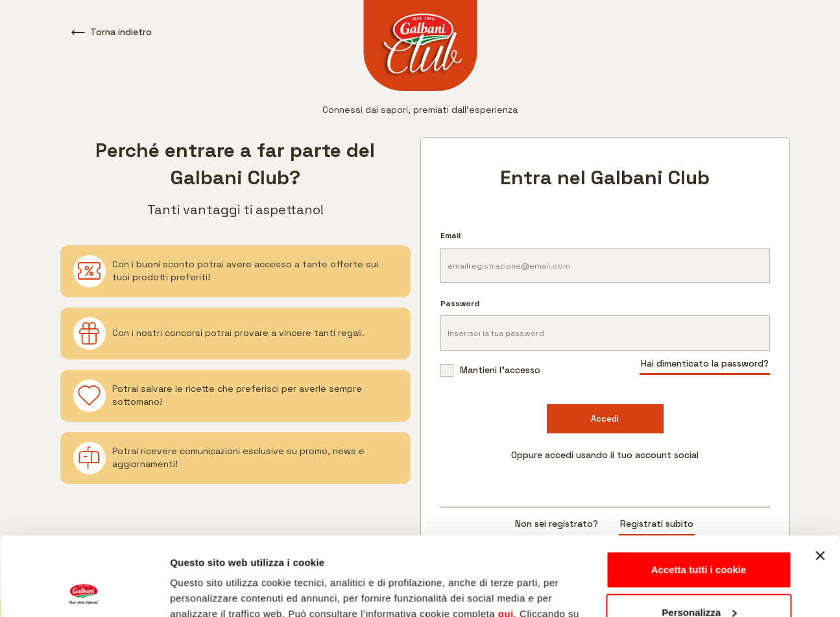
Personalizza (699, 538)
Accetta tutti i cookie (699, 496)
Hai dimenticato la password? (705, 363)
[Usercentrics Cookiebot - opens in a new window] (84, 592)
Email (450, 236)
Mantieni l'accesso (490, 370)
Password (460, 304)
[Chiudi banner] (820, 482)
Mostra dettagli (205, 591)
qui (506, 540)
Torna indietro (112, 32)
